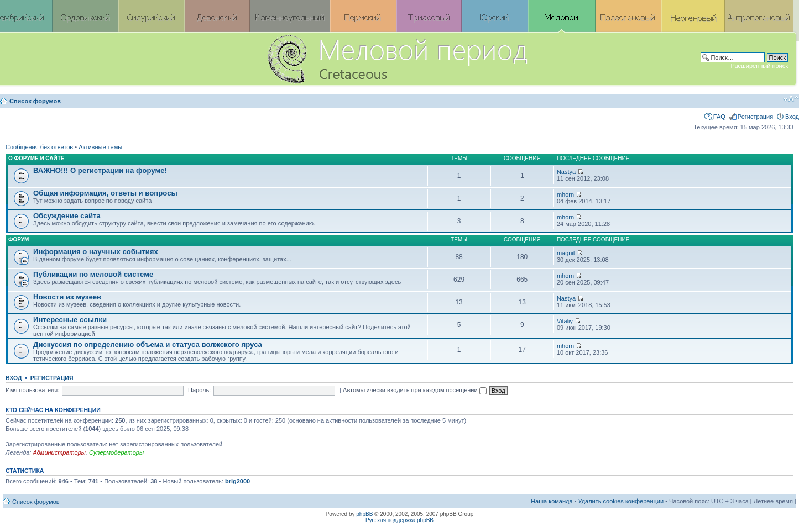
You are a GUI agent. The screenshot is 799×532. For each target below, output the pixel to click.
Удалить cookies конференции (621, 501)
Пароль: (199, 390)
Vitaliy (565, 321)
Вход (792, 117)
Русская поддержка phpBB (399, 520)
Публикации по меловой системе (93, 274)
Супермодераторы (116, 452)
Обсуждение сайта (67, 216)
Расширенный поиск (759, 66)
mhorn (565, 194)
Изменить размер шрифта (791, 99)
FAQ (719, 117)
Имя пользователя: (32, 390)
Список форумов (35, 101)
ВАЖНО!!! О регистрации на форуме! (100, 170)
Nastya (566, 172)
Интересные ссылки (70, 320)
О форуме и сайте (36, 158)
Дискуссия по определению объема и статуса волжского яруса (148, 344)
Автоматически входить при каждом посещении (415, 390)
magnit (566, 253)
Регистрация (755, 117)
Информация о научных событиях (96, 252)
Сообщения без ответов (39, 147)
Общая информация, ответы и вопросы (105, 193)
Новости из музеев (67, 297)
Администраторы (59, 452)
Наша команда (552, 501)
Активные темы (100, 147)
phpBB (364, 514)
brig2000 (237, 481)
